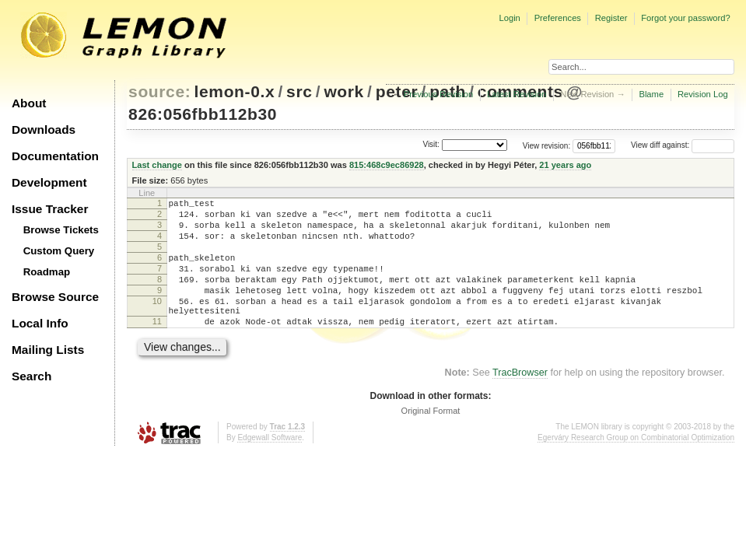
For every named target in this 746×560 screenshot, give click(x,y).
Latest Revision (517, 94)
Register (611, 18)
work (344, 91)
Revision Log (703, 94)
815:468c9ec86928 (387, 165)
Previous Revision (439, 94)
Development (49, 182)
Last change (157, 165)
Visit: (431, 144)
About (29, 103)
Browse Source (55, 297)
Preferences (558, 18)
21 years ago (565, 165)
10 (157, 322)
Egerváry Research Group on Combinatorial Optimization (636, 465)
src (299, 91)
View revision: (547, 145)
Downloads (44, 129)
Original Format (431, 439)
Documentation (55, 156)
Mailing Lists (48, 350)
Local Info (40, 323)
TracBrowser (520, 401)
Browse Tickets (61, 230)
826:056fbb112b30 (203, 114)
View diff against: (683, 145)
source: (159, 91)
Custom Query (59, 251)
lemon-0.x (235, 91)
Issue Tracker (50, 209)
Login (509, 18)
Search (32, 376)
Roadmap (47, 272)
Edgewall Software (270, 465)
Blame (651, 94)
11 (157, 347)
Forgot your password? (685, 18)
